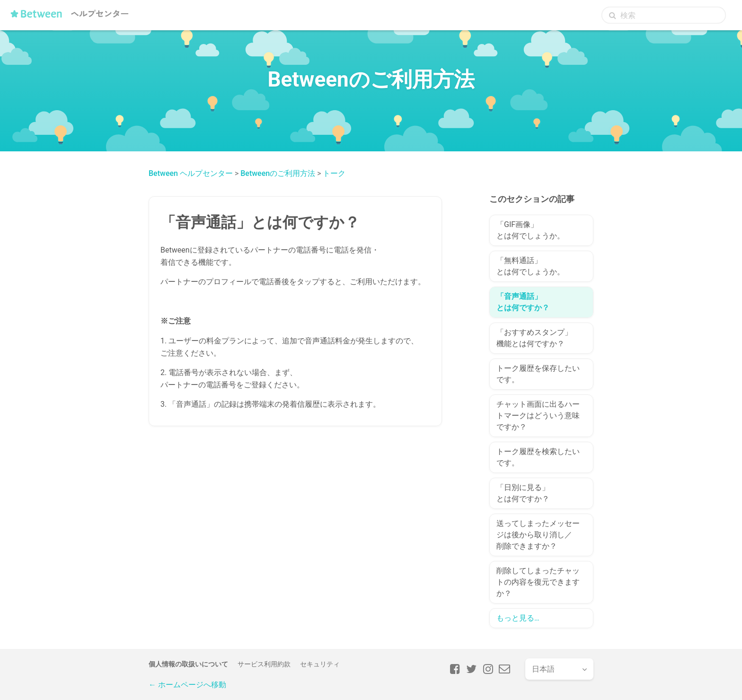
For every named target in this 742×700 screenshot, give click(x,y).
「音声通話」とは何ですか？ (523, 302)
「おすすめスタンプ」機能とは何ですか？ (534, 338)
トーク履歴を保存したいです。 (538, 374)
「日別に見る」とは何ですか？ (523, 493)
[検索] (664, 15)
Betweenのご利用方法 (278, 173)
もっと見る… (518, 618)
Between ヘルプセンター (191, 173)
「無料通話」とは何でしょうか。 (530, 266)
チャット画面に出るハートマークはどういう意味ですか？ (538, 416)
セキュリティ (320, 664)
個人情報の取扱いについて (188, 664)
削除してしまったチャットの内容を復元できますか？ (538, 582)
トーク (334, 173)
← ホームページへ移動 (187, 685)
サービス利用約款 (264, 664)
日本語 (543, 669)
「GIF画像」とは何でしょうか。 (530, 230)
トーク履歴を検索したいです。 (538, 457)
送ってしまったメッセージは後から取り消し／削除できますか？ (538, 535)
